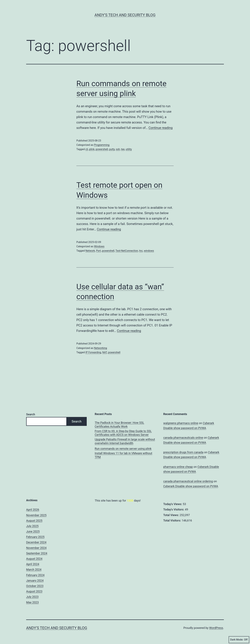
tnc (141, 251)
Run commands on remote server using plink (123, 449)
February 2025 (35, 537)
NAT (105, 352)
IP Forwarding (93, 352)
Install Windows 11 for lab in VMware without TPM (123, 455)
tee (123, 149)
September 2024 (37, 553)
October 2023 (35, 586)
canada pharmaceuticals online (183, 438)
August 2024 (34, 559)
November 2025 (36, 515)
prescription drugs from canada (183, 452)
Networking (100, 348)
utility (129, 149)
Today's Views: (173, 504)
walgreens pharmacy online (181, 423)
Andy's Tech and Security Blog (125, 15)
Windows (99, 246)
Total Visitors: (173, 520)
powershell (102, 149)
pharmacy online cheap (178, 467)
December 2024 (36, 542)
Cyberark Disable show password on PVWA (191, 486)
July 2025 (32, 526)
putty (112, 149)
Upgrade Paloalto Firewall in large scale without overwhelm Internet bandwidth (125, 441)
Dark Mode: (239, 640)
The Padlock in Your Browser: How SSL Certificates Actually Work (119, 424)
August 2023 (34, 591)
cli (87, 149)
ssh (118, 149)
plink (92, 149)
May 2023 (32, 602)
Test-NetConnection (127, 251)
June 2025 (33, 531)
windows (149, 251)
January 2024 (35, 581)
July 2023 (32, 597)
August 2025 (34, 521)
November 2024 (36, 548)
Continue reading (160, 128)
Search (31, 414)
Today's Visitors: (174, 509)
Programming (102, 145)
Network (90, 251)
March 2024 (34, 570)
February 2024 (35, 575)
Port (99, 251)
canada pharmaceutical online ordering (188, 481)
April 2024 (33, 564)
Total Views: (171, 515)
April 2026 (33, 510)
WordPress (216, 628)
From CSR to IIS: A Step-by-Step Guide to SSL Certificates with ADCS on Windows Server (123, 433)
